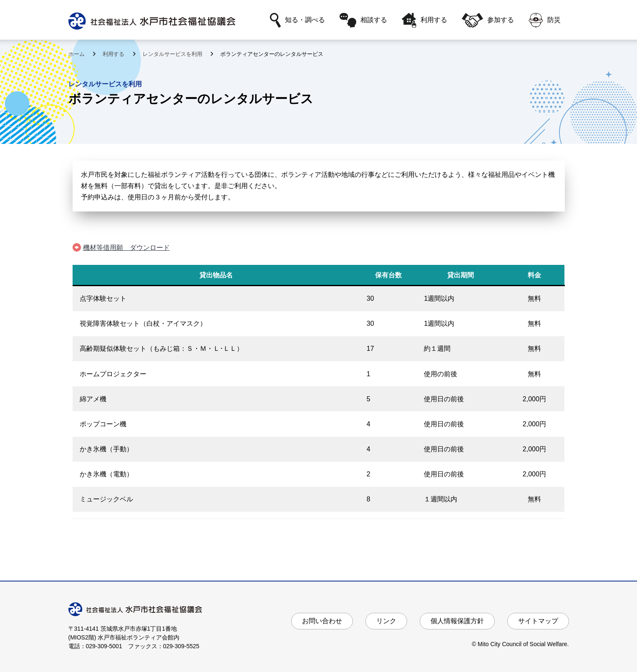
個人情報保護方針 (457, 621)
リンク (386, 621)
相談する (363, 20)
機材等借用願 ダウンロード (126, 248)
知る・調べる (297, 20)
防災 (545, 20)
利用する (424, 20)
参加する (488, 20)
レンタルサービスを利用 (173, 54)
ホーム (77, 54)
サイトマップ (538, 621)
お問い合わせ (322, 621)
